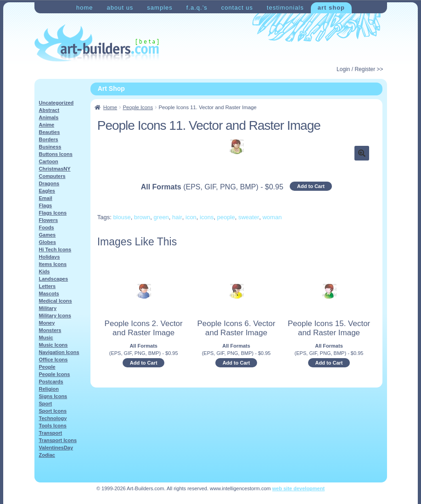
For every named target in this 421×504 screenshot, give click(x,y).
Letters (48, 286)
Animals (49, 117)
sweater (249, 217)
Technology (53, 418)
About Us (120, 8)
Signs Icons (53, 396)
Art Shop (331, 8)
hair (177, 217)
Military (48, 308)
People (47, 367)
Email (46, 198)
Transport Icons (58, 440)
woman (272, 217)
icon (191, 217)
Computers (52, 176)
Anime (47, 125)
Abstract (49, 110)
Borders (49, 139)
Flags (46, 205)
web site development (298, 488)
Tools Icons (53, 426)
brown (142, 217)
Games (48, 235)
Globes (48, 242)
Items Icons (53, 264)
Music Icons (53, 345)
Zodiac (47, 455)
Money (47, 323)
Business (50, 147)
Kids (45, 271)
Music (46, 338)
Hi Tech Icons (55, 249)
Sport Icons (53, 411)
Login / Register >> (360, 69)
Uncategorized (56, 103)
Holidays (50, 257)
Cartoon (49, 161)
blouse (122, 217)
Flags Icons (53, 213)
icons (207, 217)
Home (85, 8)
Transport (51, 433)
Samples (160, 8)
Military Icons (55, 316)
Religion (49, 389)
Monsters (50, 330)
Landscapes (54, 279)
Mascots (49, 294)
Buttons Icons (56, 154)
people (226, 217)
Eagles (47, 191)
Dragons (49, 183)
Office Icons (53, 360)
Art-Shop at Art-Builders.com (97, 43)
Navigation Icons (59, 352)
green (161, 217)
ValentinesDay (56, 448)
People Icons (138, 107)
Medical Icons (56, 301)
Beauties (50, 132)
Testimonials (285, 8)
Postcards (51, 382)
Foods (47, 227)
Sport (46, 404)
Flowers (49, 220)
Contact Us (237, 8)
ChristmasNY (55, 169)
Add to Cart (311, 186)
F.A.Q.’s (197, 8)
